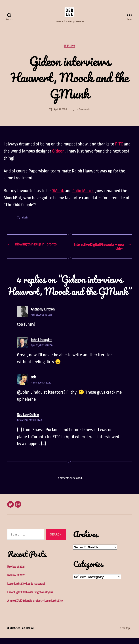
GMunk (58, 196)
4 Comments (84, 115)
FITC (119, 150)
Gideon (58, 157)
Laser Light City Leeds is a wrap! (26, 589)
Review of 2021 (16, 572)
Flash (25, 223)
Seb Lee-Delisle (25, 634)
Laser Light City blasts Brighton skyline (30, 598)
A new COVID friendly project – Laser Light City (35, 606)
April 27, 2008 (60, 115)
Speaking (69, 51)
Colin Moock (83, 196)
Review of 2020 (16, 581)
